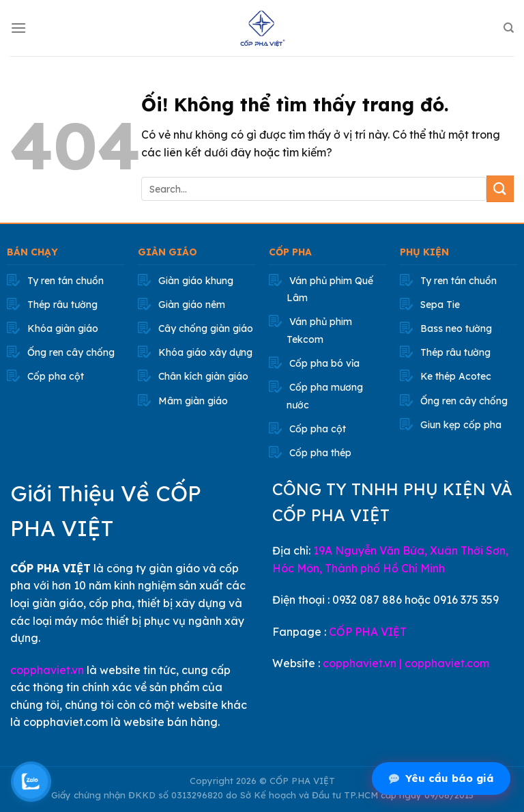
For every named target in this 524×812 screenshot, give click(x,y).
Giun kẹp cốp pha (461, 425)
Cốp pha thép (320, 453)
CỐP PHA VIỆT (368, 632)
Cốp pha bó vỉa (324, 363)
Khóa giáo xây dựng (205, 352)
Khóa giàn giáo (63, 328)
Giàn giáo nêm (192, 305)
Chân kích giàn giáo (203, 376)
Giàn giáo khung (196, 281)
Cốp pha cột (56, 376)
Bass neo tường (456, 328)
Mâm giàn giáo (193, 401)
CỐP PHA (290, 252)
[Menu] (18, 28)
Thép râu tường (62, 305)
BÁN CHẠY (32, 252)
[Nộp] (500, 189)
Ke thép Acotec (456, 376)
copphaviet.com (447, 663)
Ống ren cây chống (71, 352)
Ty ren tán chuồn (65, 281)
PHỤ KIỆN (424, 252)
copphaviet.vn (47, 670)
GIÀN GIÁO (168, 252)
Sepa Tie (440, 305)
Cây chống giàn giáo (206, 328)
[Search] (509, 28)
